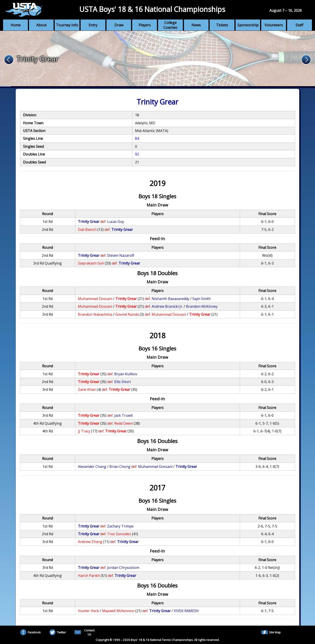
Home (16, 25)
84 (137, 138)
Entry (93, 25)
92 (137, 154)
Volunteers (274, 25)
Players (145, 25)
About (41, 25)
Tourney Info (67, 25)
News (196, 25)
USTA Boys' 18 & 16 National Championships (152, 9)
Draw (119, 25)
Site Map (271, 632)
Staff (299, 25)
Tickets (222, 25)
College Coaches (170, 25)
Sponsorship (248, 25)
